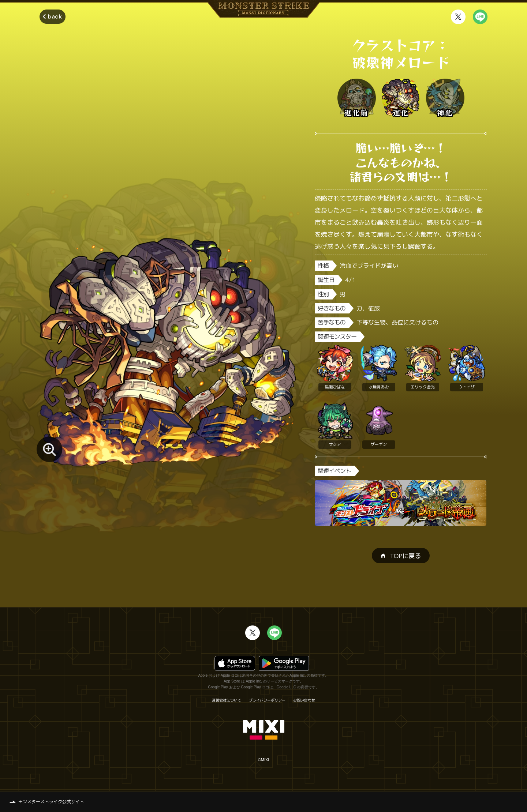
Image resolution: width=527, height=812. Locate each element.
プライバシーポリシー (267, 700)
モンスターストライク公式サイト (51, 802)
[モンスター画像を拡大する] (49, 449)
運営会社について (227, 700)
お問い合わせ (304, 700)
